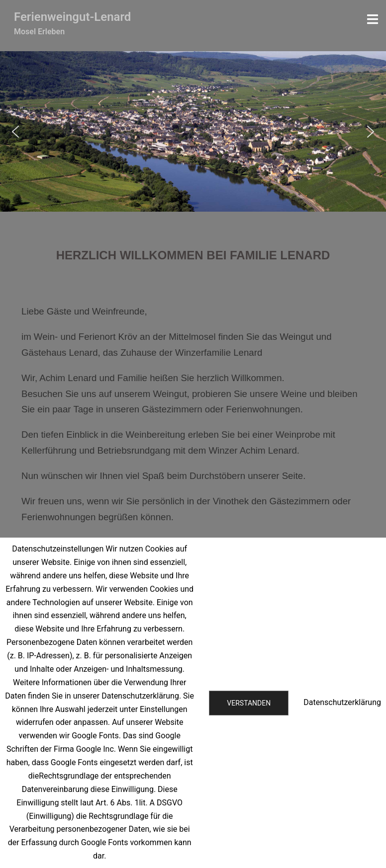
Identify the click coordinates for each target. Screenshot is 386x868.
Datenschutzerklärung (342, 702)
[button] (15, 132)
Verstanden (249, 703)
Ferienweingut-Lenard (72, 17)
